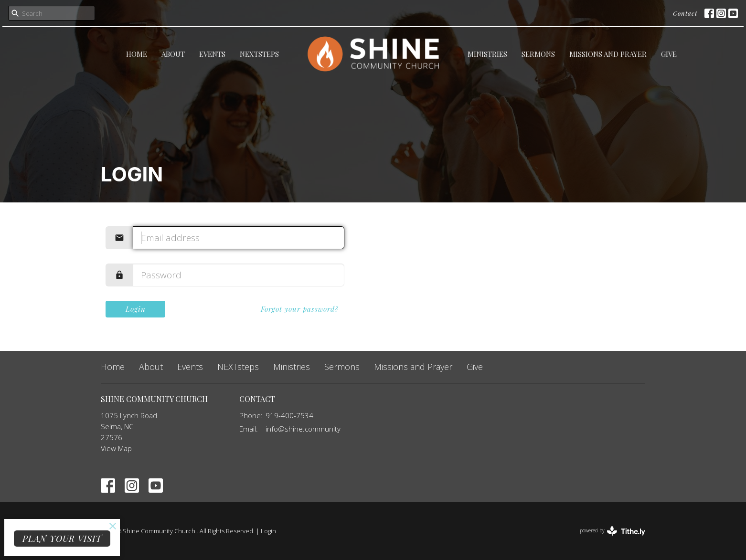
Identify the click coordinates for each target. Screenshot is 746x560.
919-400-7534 (289, 415)
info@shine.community (303, 429)
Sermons (538, 54)
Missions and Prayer (608, 54)
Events (212, 54)
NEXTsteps (259, 54)
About (173, 54)
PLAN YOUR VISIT (62, 539)
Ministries (487, 54)
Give (669, 54)
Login (136, 309)
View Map (116, 448)
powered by (613, 531)
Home (137, 54)
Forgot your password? (300, 309)
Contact (685, 13)
